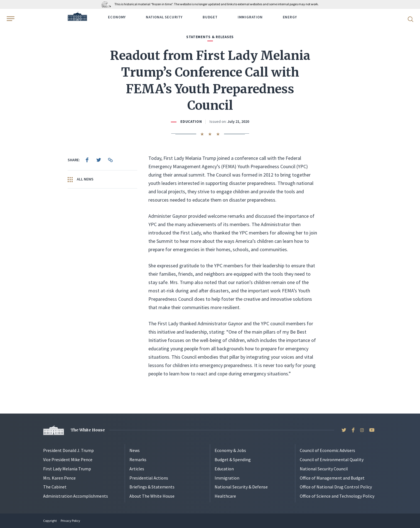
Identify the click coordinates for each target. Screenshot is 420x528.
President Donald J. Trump (68, 450)
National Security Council (324, 469)
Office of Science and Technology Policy (337, 496)
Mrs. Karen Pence (59, 478)
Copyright (50, 521)
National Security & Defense (241, 487)
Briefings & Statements (152, 487)
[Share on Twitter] (99, 160)
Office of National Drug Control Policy (336, 487)
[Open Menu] (10, 19)
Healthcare (225, 496)
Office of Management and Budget (332, 478)
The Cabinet (55, 487)
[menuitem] (87, 160)
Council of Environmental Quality (332, 459)
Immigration (250, 17)
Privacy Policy (70, 521)
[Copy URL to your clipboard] (110, 160)
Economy (117, 17)
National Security (164, 17)
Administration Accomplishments (76, 496)
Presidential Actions (149, 478)
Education (191, 122)
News (135, 450)
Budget (210, 17)
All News (81, 179)
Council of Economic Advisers (327, 450)
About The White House (152, 496)
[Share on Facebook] (87, 160)
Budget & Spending (233, 459)
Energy (290, 17)
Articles (137, 469)
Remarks (138, 459)
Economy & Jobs (230, 450)
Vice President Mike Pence (68, 459)
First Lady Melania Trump (67, 469)
